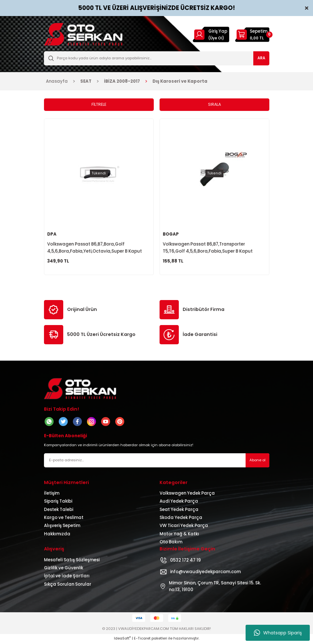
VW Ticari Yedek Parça (184, 527)
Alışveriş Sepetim (62, 527)
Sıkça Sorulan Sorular (68, 585)
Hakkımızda (57, 535)
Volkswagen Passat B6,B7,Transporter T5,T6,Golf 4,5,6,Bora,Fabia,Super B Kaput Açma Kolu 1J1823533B (208, 248)
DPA (52, 234)
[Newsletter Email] (157, 462)
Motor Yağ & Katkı (179, 535)
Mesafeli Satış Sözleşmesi (72, 561)
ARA (261, 58)
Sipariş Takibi (58, 502)
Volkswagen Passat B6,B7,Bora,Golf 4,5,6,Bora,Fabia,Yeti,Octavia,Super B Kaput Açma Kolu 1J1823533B (95, 248)
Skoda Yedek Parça (181, 519)
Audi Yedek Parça (179, 502)
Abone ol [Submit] (257, 461)
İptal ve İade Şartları (67, 577)
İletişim (52, 494)
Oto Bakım (171, 543)
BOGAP (171, 234)
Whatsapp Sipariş (278, 633)
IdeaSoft (122, 640)
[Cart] (252, 35)
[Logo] (83, 34)
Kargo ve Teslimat (64, 519)
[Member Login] (199, 34)
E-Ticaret (142, 640)
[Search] (157, 58)
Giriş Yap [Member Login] (218, 31)
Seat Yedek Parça (179, 511)
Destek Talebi (59, 511)
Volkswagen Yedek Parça (187, 494)
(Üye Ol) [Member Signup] (216, 38)
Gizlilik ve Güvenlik (64, 569)
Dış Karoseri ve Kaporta (180, 81)
